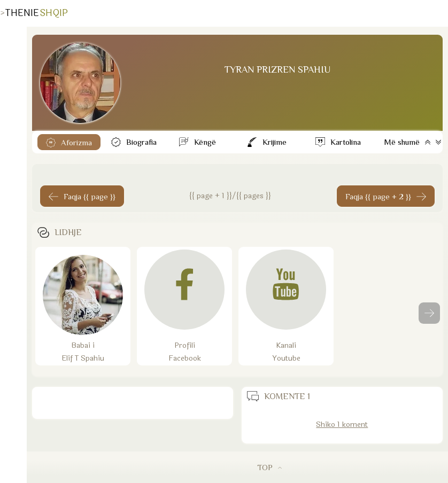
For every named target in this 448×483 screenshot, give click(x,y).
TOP (269, 467)
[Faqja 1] (82, 196)
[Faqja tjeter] (386, 196)
